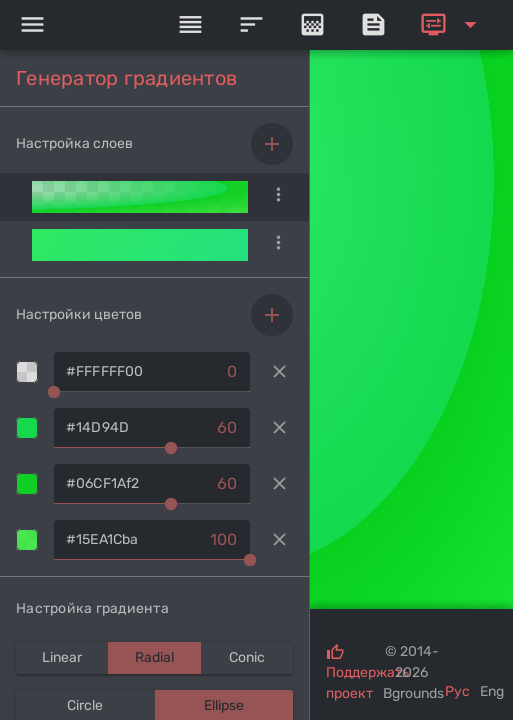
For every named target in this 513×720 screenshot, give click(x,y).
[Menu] (32, 25)
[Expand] (452, 25)
